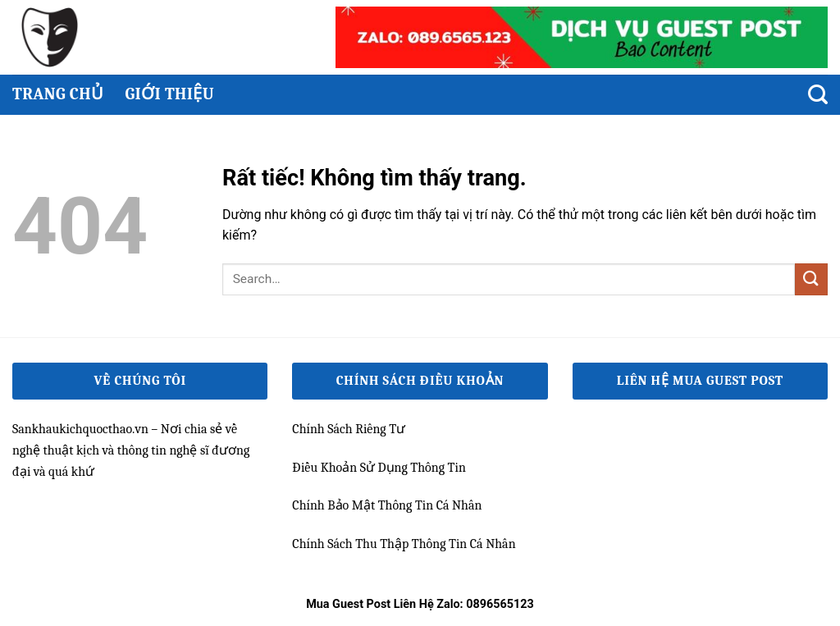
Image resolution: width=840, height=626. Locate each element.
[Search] (818, 95)
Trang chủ (58, 94)
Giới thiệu (169, 94)
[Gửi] (811, 279)
